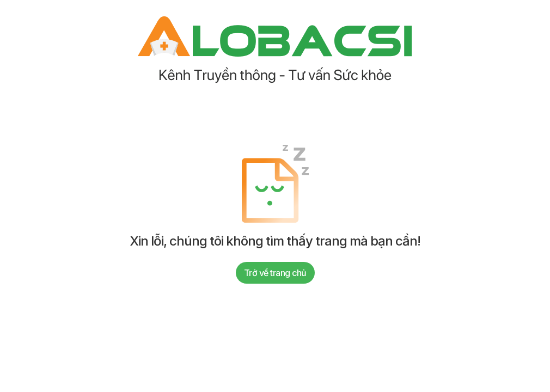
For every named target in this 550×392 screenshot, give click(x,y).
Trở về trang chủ (275, 273)
